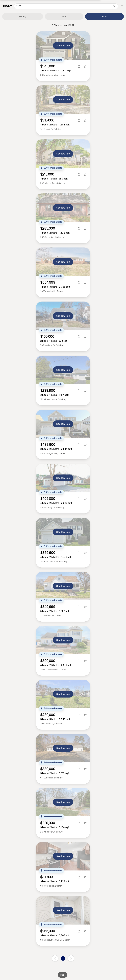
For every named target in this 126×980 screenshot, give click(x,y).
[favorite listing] (85, 66)
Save (104, 16)
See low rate (63, 46)
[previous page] (55, 958)
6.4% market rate (51, 60)
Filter (64, 16)
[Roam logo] (8, 6)
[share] (79, 66)
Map (63, 975)
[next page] (71, 958)
